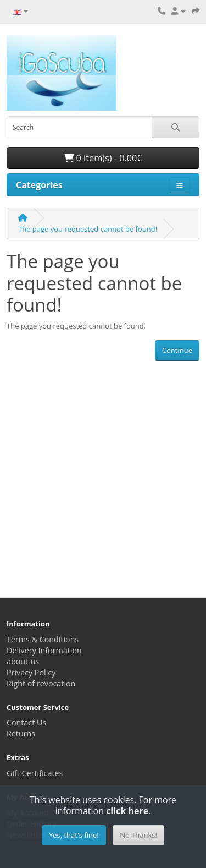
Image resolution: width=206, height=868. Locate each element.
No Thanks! (138, 835)
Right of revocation (41, 683)
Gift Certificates (35, 773)
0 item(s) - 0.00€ (103, 158)
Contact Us (26, 722)
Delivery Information (44, 650)
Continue (177, 350)
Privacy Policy (31, 672)
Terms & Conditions (43, 639)
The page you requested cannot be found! (88, 229)
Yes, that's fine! (74, 835)
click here (127, 811)
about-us (23, 661)
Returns (21, 733)
